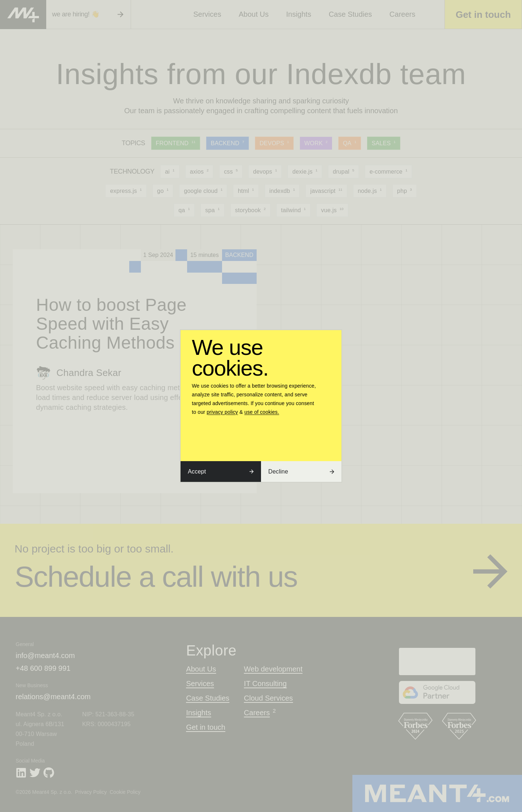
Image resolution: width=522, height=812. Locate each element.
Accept (221, 472)
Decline (301, 472)
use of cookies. (262, 412)
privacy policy (222, 412)
